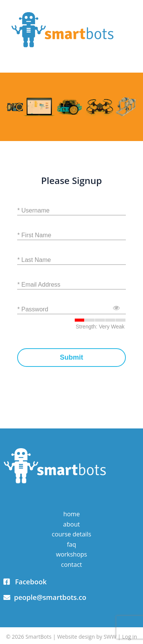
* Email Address (39, 285)
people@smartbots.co (45, 597)
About (72, 524)
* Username (33, 210)
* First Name (34, 235)
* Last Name (34, 260)
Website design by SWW (87, 637)
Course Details (71, 534)
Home (71, 514)
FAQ (71, 544)
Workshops (71, 554)
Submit (71, 358)
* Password (33, 309)
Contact (71, 565)
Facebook (25, 582)
